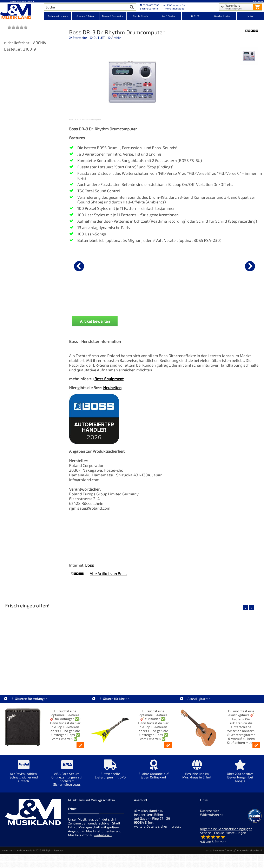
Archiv (116, 38)
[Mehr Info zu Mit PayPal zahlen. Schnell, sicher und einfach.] (24, 774)
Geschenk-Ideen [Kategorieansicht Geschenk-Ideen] (223, 16)
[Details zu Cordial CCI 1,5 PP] (91, 266)
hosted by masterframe (218, 850)
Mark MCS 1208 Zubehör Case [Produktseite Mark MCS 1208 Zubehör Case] (187, 298)
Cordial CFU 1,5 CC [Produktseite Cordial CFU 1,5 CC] (139, 298)
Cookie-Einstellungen (230, 833)
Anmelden (258, 1)
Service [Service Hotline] (206, 833)
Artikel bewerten (95, 321)
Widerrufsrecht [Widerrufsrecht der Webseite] (211, 814)
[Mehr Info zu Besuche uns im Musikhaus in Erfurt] (197, 772)
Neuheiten (112, 388)
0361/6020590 (150, 5)
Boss (90, 565)
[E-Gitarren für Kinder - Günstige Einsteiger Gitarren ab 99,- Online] (168, 745)
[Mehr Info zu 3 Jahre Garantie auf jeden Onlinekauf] (154, 772)
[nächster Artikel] (250, 266)
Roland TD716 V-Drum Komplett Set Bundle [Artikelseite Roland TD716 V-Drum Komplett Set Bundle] (35, 675)
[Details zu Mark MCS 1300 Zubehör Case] (235, 266)
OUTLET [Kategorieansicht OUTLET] (195, 16)
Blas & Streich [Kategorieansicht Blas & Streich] (140, 16)
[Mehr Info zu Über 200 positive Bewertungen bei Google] (240, 774)
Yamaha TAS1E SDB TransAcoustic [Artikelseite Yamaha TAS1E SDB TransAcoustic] (100, 675)
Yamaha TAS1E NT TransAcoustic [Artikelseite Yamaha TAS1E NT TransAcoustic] (165, 675)
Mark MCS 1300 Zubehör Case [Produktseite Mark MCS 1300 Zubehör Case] (235, 298)
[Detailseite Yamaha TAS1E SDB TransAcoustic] (100, 646)
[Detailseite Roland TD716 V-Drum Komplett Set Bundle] (35, 646)
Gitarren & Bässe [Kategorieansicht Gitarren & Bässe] (85, 16)
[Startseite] (22, 12)
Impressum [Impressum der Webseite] (176, 826)
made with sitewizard (250, 850)
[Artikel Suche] (86, 7)
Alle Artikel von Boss (108, 573)
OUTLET (99, 38)
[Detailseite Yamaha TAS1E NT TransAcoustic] (164, 646)
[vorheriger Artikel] (79, 266)
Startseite (80, 38)
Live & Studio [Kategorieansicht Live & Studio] (168, 16)
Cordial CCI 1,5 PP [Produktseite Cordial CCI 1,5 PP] (91, 298)
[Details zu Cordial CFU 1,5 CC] (139, 266)
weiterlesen (103, 835)
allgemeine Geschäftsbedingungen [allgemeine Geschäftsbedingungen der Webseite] (226, 829)
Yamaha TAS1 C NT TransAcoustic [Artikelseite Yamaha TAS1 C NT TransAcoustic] (229, 675)
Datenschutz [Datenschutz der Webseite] (210, 811)
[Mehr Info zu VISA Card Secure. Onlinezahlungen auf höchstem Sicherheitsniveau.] (67, 776)
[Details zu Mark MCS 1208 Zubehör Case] (187, 266)
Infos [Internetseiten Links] (250, 16)
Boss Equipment (109, 379)
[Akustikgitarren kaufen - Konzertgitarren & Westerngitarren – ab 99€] (256, 745)
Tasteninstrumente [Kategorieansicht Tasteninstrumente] (58, 16)
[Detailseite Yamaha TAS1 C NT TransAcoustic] (229, 646)
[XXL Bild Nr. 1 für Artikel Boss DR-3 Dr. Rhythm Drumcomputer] (249, 56)
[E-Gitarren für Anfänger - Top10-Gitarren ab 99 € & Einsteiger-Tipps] (80, 745)
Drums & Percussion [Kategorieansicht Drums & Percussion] (113, 16)
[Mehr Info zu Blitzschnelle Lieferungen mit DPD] (110, 772)
